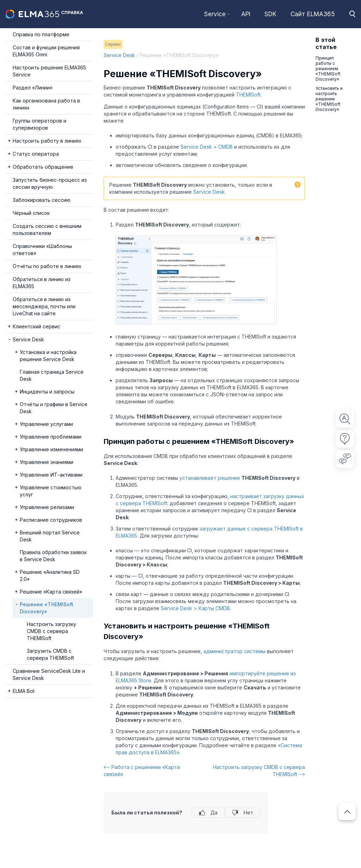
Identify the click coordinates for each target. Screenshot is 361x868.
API (246, 14)
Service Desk (119, 55)
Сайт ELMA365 (313, 14)
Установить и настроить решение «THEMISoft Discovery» (329, 99)
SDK (270, 14)
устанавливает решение (210, 478)
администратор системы (234, 651)
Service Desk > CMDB (207, 147)
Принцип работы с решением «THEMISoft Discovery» (328, 69)
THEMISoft (248, 95)
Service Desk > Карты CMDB (195, 608)
